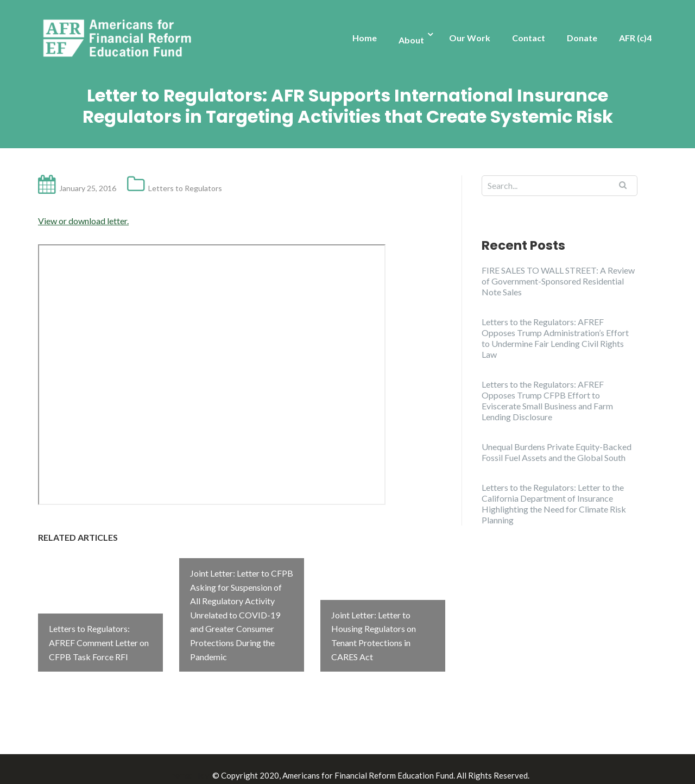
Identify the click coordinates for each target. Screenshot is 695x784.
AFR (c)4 (635, 38)
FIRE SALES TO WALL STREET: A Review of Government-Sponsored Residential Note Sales (558, 281)
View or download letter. (83, 221)
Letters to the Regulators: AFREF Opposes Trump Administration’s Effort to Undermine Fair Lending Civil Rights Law (555, 338)
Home (365, 38)
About (411, 40)
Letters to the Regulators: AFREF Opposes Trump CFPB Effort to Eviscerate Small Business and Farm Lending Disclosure (547, 400)
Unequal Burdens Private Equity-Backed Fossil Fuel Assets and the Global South (557, 452)
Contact (529, 38)
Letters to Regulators (185, 188)
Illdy (201, 763)
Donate (582, 38)
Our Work (470, 38)
